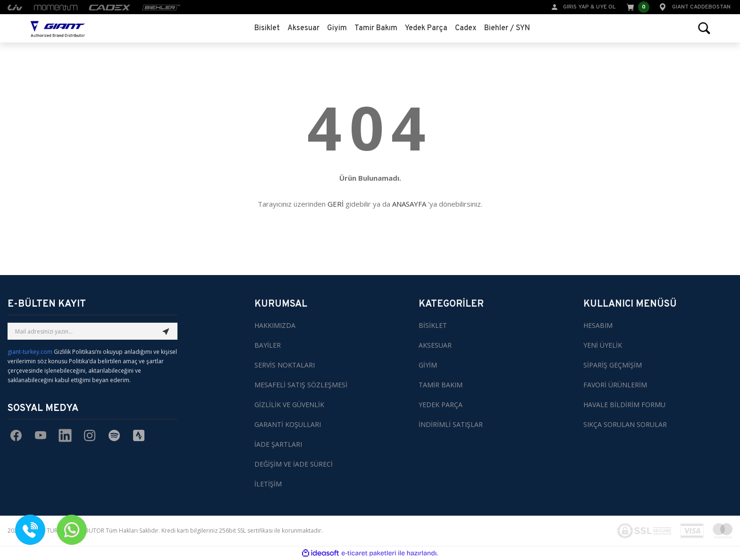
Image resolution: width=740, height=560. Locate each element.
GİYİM (428, 365)
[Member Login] (555, 6)
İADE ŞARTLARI (278, 444)
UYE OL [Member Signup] (606, 7)
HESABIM (598, 325)
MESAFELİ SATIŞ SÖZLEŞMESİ (301, 385)
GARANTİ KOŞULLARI (288, 424)
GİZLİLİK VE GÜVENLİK (289, 405)
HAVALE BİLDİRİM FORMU (624, 405)
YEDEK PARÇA (441, 405)
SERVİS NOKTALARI (285, 365)
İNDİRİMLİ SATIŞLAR (451, 424)
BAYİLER (268, 345)
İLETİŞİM (268, 484)
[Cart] (637, 7)
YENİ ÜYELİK (603, 345)
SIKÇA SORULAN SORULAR (625, 424)
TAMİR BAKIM (441, 385)
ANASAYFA (409, 204)
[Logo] (58, 28)
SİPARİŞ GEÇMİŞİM (613, 365)
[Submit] (166, 331)
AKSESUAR (435, 345)
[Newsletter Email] (92, 331)
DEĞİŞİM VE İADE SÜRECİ (294, 464)
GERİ (336, 204)
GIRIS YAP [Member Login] (576, 7)
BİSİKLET (433, 325)
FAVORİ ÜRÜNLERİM (615, 385)
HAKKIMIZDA (275, 325)
